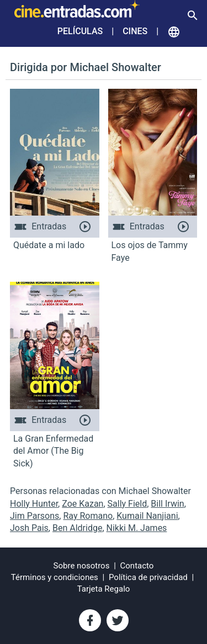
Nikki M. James (137, 528)
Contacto (137, 566)
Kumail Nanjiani (147, 516)
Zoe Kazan (83, 504)
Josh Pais (29, 528)
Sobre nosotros (82, 566)
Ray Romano (88, 516)
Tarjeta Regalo (104, 589)
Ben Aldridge (77, 528)
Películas (80, 31)
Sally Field (128, 504)
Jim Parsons (34, 516)
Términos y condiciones (55, 577)
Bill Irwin (167, 504)
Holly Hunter (34, 504)
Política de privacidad (148, 577)
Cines (135, 31)
